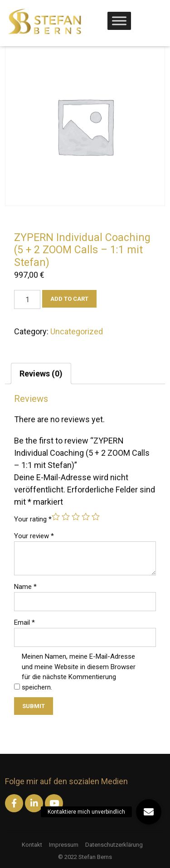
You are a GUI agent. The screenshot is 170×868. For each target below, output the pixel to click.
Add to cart (69, 299)
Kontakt (32, 845)
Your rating (33, 519)
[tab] (41, 374)
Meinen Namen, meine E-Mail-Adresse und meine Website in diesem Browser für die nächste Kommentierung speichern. (79, 672)
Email (24, 622)
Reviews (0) (41, 374)
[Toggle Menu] (119, 21)
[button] (149, 812)
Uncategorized (77, 331)
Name (25, 587)
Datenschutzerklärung (114, 845)
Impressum (64, 845)
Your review (34, 536)
